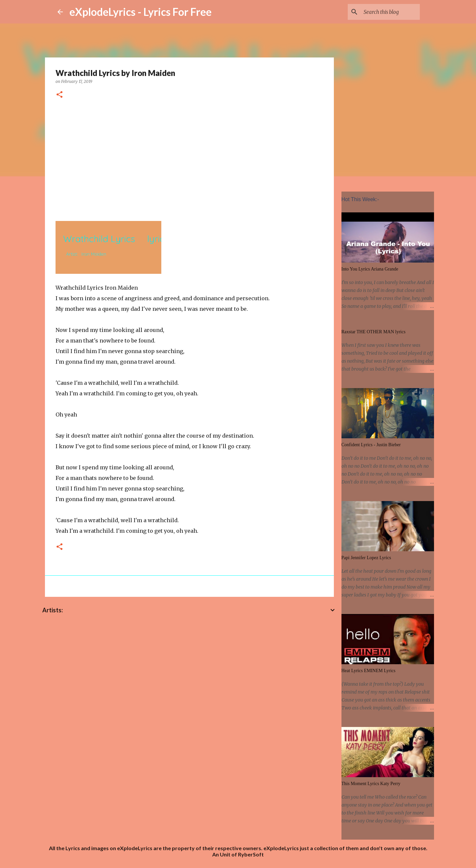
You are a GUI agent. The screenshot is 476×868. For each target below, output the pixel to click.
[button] (59, 95)
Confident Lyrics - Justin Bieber (371, 445)
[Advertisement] (189, 159)
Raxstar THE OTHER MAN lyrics (374, 332)
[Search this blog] (385, 12)
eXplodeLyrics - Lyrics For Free (140, 12)
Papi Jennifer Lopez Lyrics (366, 558)
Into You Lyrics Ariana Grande (370, 269)
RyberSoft (251, 854)
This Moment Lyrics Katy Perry (371, 784)
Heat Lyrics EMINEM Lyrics (369, 671)
